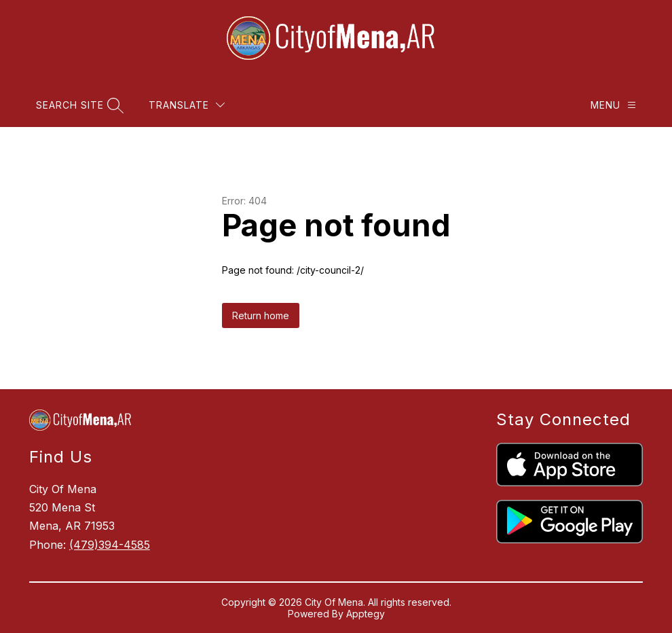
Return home (261, 315)
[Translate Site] (187, 105)
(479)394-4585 (110, 545)
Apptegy (366, 614)
